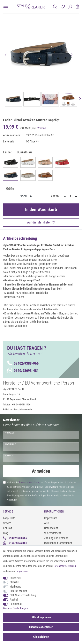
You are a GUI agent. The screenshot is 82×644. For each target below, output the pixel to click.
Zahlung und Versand (56, 538)
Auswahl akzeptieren (41, 627)
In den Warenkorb (41, 210)
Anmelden (41, 471)
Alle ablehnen (41, 637)
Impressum (51, 518)
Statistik (14, 582)
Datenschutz (51, 528)
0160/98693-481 (23, 371)
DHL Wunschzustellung (23, 595)
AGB (47, 523)
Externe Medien (19, 591)
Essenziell (15, 578)
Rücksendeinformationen (58, 543)
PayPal (14, 600)
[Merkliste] (63, 7)
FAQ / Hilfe (9, 518)
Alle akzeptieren (41, 617)
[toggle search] (55, 7)
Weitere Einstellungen (16, 608)
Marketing (15, 587)
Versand (42, 128)
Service (7, 523)
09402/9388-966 (23, 363)
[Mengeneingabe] (70, 196)
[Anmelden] (70, 7)
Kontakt (8, 528)
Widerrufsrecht (53, 533)
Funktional (16, 604)
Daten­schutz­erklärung (65, 566)
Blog (6, 533)
